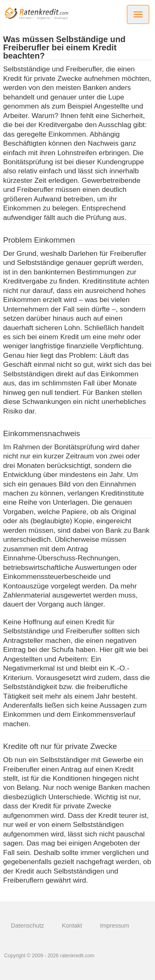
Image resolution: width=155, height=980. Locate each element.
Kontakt (72, 926)
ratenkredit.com (77, 956)
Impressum (115, 926)
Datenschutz (27, 926)
